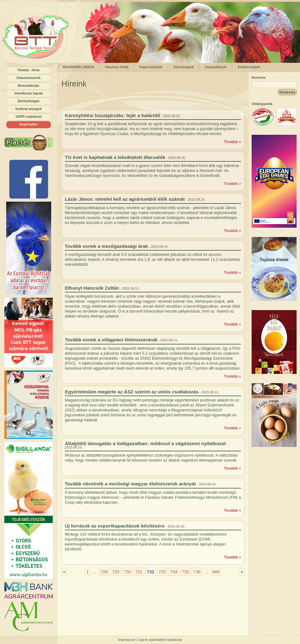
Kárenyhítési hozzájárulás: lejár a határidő (112, 115)
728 (104, 572)
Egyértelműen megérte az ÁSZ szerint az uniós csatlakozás (132, 392)
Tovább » (233, 142)
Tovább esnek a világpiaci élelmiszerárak (111, 340)
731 (139, 572)
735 (186, 572)
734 (174, 572)
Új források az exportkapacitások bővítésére (115, 526)
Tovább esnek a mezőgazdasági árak (106, 246)
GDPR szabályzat (29, 117)
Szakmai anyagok (28, 109)
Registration (29, 124)
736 (197, 572)
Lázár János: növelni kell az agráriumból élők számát (125, 199)
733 (162, 572)
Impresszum (127, 640)
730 (128, 572)
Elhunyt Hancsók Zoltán (92, 288)
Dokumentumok (28, 78)
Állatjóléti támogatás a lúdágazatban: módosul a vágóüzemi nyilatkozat (145, 443)
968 (216, 572)
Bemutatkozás (28, 86)
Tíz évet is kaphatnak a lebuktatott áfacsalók (115, 157)
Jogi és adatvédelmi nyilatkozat (160, 640)
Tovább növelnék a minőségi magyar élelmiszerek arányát (130, 484)
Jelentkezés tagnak (28, 93)
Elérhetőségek (29, 101)
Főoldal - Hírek (28, 70)
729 (116, 572)
